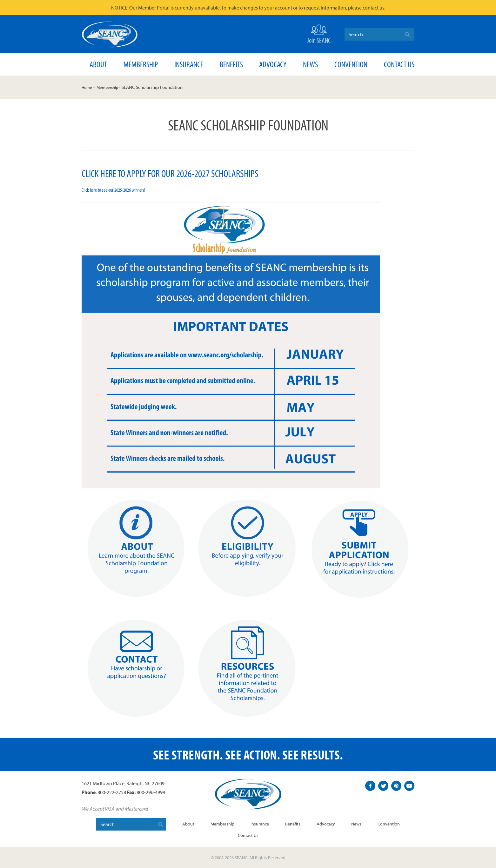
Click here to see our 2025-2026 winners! (117, 190)
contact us (373, 8)
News (310, 64)
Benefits (231, 64)
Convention (351, 64)
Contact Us (399, 64)
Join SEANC (319, 33)
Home (88, 87)
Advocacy (273, 64)
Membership (141, 64)
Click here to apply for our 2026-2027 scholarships (182, 173)
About (98, 64)
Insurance (189, 64)
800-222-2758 (112, 792)
